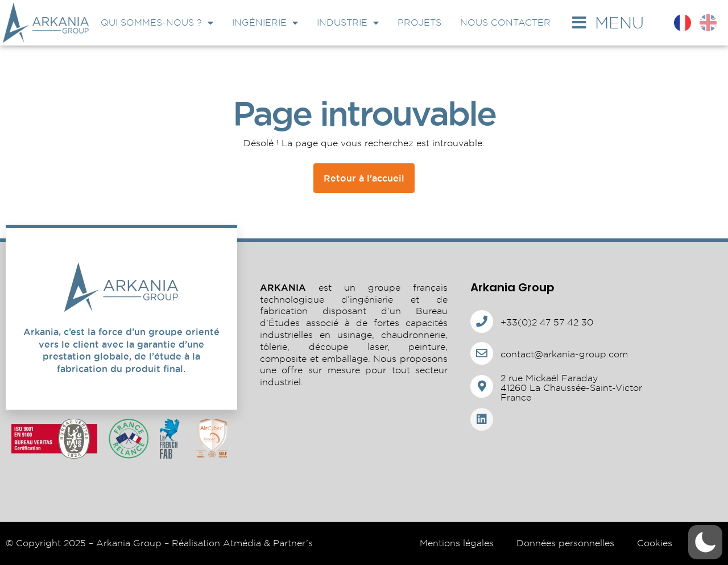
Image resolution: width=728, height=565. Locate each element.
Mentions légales (457, 543)
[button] (705, 542)
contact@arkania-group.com (564, 354)
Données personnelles (565, 543)
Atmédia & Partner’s (268, 543)
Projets (419, 22)
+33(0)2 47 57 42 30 (547, 322)
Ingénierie (265, 23)
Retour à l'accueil (364, 178)
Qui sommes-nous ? (157, 23)
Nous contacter (505, 22)
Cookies (655, 543)
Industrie (348, 23)
